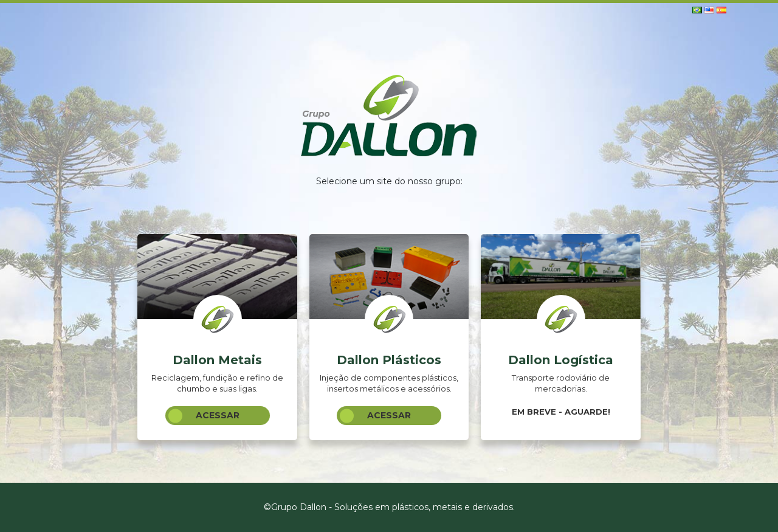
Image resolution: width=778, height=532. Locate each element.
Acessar (204, 416)
